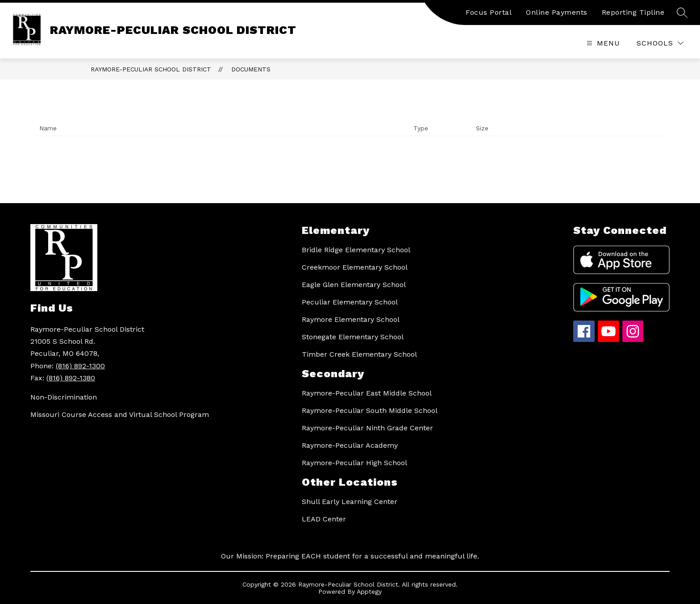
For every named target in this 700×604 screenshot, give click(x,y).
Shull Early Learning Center (350, 502)
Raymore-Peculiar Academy (350, 445)
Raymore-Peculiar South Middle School (370, 410)
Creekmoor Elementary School (355, 267)
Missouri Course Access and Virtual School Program (120, 414)
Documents (251, 69)
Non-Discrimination (64, 397)
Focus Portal (489, 12)
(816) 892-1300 (80, 366)
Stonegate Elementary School (353, 337)
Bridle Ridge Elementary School (356, 250)
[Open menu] (602, 43)
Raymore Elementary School (351, 319)
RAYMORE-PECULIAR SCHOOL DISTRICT (151, 69)
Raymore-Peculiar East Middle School (367, 393)
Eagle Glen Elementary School (354, 285)
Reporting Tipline (633, 12)
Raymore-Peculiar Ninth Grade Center (367, 428)
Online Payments (557, 12)
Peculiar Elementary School (350, 302)
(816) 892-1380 (71, 378)
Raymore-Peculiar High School (354, 463)
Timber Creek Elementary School (359, 354)
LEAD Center (324, 519)
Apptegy (369, 592)
